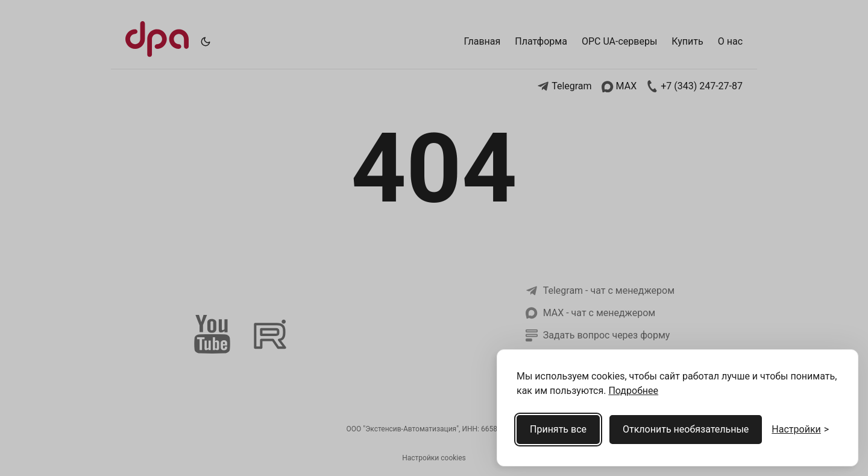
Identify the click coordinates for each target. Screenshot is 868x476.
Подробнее (633, 391)
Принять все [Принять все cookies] (558, 429)
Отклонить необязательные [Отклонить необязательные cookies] (686, 429)
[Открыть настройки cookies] (800, 430)
